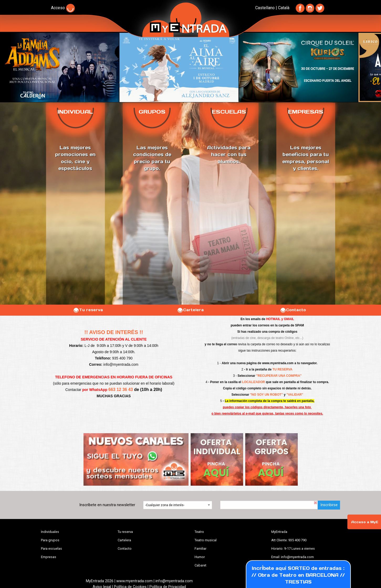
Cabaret (200, 565)
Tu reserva (88, 310)
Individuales (50, 532)
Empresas (49, 557)
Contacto (293, 310)
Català (284, 8)
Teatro (199, 532)
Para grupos (50, 540)
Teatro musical (206, 540)
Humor (200, 557)
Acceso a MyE (365, 522)
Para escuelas (51, 549)
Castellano (265, 8)
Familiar (200, 549)
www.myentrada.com (278, 363)
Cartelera (190, 310)
